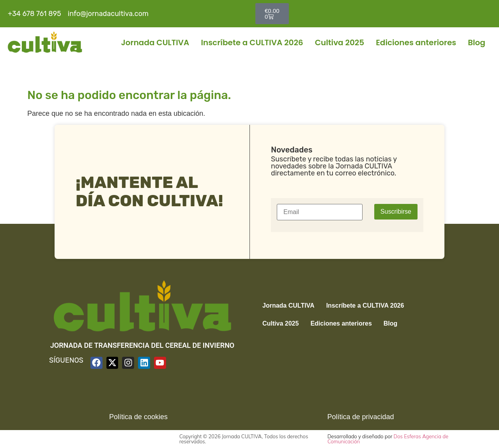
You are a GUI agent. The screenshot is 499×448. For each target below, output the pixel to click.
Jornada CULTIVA (155, 42)
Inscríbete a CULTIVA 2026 (252, 42)
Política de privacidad (360, 417)
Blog (477, 42)
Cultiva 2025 (340, 42)
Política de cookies (138, 417)
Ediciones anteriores (416, 42)
